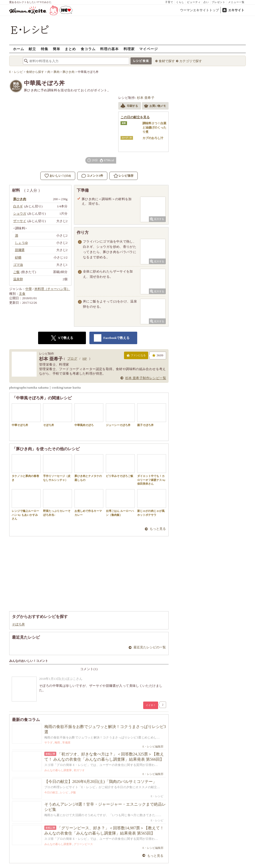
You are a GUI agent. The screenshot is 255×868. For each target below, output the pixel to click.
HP (85, 359)
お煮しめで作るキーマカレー (89, 503)
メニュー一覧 (236, 2)
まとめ (70, 49)
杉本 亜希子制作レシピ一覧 (146, 378)
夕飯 (73, 792)
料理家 (129, 49)
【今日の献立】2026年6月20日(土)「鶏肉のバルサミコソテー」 (100, 782)
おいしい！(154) (60, 176)
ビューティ (194, 2)
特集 (45, 49)
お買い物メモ (155, 106)
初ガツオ (79, 770)
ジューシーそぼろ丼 (120, 415)
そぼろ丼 (58, 415)
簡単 (57, 49)
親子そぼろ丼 (152, 415)
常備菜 (66, 742)
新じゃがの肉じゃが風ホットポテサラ (152, 503)
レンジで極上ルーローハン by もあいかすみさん (26, 505)
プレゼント (219, 2)
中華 (29, 289)
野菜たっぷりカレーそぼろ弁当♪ (58, 503)
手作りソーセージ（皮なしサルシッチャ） (58, 468)
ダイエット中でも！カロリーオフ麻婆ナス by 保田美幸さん (152, 470)
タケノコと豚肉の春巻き (26, 468)
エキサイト (236, 10)
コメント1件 (92, 176)
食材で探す (167, 61)
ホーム (19, 49)
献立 (32, 49)
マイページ (149, 49)
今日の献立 (51, 792)
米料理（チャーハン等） (52, 289)
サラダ (48, 742)
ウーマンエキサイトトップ (199, 10)
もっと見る (158, 529)
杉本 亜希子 (146, 98)
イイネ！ (151, 705)
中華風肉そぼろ (89, 415)
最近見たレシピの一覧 (150, 647)
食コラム (88, 49)
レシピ (64, 792)
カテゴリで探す (191, 61)
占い (206, 2)
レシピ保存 (126, 176)
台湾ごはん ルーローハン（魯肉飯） (120, 503)
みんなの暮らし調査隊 (58, 770)
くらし (180, 2)
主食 (22, 294)
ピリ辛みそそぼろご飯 (120, 466)
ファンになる (136, 356)
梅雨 (57, 742)
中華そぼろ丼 (26, 415)
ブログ (72, 359)
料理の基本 (109, 49)
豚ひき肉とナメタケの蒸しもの (89, 468)
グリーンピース (83, 844)
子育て (169, 2)
